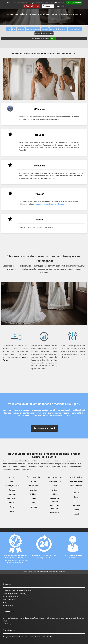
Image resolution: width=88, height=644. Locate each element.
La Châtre (33, 490)
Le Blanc (33, 494)
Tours (76, 501)
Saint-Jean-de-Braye (76, 481)
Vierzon (76, 510)
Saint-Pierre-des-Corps (76, 487)
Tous (8, 29)
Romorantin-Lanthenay (55, 500)
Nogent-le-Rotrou (55, 481)
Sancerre (76, 493)
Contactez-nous (8, 605)
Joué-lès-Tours (33, 486)
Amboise (12, 477)
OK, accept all (74, 3)
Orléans (55, 490)
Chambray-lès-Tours (12, 486)
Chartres (12, 490)
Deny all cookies (32, 6)
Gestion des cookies (9, 599)
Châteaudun (12, 494)
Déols (12, 507)
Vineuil (76, 514)
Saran (76, 497)
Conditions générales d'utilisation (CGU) (16, 594)
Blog (4, 602)
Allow (53, 38)
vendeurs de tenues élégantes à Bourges (49, 204)
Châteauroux (12, 498)
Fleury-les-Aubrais (33, 477)
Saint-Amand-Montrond (55, 507)
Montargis (33, 507)
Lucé (33, 503)
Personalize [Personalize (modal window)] (48, 6)
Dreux (12, 511)
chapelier (21, 29)
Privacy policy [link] (60, 6)
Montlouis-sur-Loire (55, 477)
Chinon (12, 503)
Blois (12, 481)
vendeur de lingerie (75, 29)
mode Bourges (8, 624)
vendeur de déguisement (58, 29)
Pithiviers (55, 494)
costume (45, 29)
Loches (33, 498)
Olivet (55, 486)
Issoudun (33, 481)
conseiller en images (33, 29)
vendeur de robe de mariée (44, 33)
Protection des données (11, 596)
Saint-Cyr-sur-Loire (76, 477)
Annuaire (6, 591)
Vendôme (76, 506)
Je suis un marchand (44, 428)
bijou (14, 29)
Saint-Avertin (55, 513)
